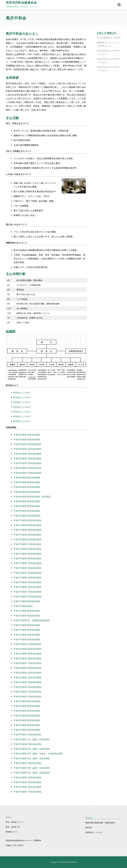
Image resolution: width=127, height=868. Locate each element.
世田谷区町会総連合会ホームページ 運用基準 (23, 840)
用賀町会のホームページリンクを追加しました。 (108, 44)
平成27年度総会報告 (23, 606)
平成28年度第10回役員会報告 (27, 473)
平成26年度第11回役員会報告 (27, 692)
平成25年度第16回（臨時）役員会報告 (32, 768)
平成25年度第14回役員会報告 (27, 777)
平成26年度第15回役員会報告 (27, 673)
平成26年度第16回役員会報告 (27, 668)
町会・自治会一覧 (13, 827)
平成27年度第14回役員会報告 (27, 577)
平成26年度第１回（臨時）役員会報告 (32, 739)
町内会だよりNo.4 (22, 407)
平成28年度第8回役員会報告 (27, 482)
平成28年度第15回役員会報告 (27, 449)
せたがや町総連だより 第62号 (109, 38)
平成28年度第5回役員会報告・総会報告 (32, 497)
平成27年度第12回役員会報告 (27, 587)
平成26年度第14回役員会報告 (27, 677)
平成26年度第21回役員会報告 (27, 644)
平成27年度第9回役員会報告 (27, 601)
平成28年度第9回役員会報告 (27, 478)
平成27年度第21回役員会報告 (27, 544)
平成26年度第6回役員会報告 (27, 716)
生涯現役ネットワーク (94, 832)
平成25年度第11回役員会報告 (27, 792)
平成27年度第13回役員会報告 (27, 582)
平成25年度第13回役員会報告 (27, 782)
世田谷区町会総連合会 (21, 3)
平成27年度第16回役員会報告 (27, 568)
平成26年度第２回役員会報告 (27, 734)
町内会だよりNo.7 (22, 393)
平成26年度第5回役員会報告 (27, 720)
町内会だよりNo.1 (22, 421)
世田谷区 (89, 827)
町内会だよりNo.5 (22, 402)
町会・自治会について (15, 822)
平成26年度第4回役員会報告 (27, 725)
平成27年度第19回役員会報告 (27, 554)
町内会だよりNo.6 (22, 397)
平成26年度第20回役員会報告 (27, 649)
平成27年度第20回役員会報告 (27, 549)
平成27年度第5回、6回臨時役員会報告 (32, 620)
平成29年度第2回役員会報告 (27, 435)
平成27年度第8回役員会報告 (27, 611)
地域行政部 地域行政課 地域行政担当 (100, 823)
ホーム (8, 817)
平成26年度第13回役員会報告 (27, 682)
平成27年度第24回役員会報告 (27, 530)
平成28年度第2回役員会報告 (27, 511)
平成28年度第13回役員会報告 (27, 458)
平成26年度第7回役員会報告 (27, 711)
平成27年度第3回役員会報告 (27, 630)
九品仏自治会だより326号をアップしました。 (109, 60)
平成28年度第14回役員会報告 (27, 454)
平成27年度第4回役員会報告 (27, 625)
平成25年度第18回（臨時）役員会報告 (32, 758)
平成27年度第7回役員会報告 (27, 616)
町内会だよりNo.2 (22, 416)
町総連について (12, 832)
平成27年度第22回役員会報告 (27, 539)
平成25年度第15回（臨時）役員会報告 (32, 773)
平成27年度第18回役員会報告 (27, 558)
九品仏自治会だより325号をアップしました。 (109, 68)
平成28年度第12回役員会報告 (27, 463)
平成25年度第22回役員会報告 (27, 744)
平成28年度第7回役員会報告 (27, 487)
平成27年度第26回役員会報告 (27, 520)
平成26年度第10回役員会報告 (27, 697)
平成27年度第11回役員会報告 (27, 592)
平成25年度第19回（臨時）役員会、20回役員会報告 (38, 754)
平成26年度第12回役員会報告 (27, 687)
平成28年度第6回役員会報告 (27, 492)
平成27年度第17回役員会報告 (27, 563)
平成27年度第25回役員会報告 (27, 525)
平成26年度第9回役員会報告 (27, 701)
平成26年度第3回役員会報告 (27, 730)
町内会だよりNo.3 (22, 412)
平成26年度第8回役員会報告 (27, 706)
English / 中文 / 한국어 (15, 845)
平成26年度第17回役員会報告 (27, 663)
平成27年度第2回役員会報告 (27, 635)
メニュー (119, 5)
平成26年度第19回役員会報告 (27, 654)
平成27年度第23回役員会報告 (27, 535)
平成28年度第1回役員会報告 (27, 516)
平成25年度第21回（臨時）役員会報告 (32, 749)
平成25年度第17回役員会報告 (27, 763)
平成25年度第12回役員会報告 (27, 787)
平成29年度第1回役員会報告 (27, 439)
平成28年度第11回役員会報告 (27, 468)
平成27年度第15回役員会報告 (27, 573)
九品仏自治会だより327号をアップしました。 (109, 52)
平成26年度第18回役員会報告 (27, 658)
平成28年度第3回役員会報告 (27, 506)
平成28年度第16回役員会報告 (27, 444)
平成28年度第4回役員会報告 (27, 501)
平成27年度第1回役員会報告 (27, 639)
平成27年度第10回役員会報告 (27, 597)
